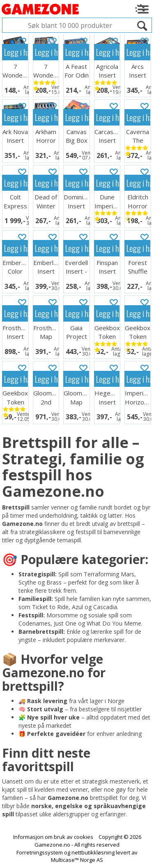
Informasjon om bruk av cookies (53, 837)
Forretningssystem (40, 852)
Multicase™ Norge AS (77, 860)
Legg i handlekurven (16, 52)
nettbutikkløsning (93, 852)
